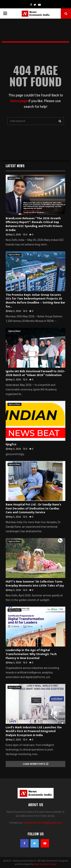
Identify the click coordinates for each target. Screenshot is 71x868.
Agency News (14, 178)
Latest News (15, 166)
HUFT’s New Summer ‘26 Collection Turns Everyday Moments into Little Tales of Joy (35, 584)
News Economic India (45, 864)
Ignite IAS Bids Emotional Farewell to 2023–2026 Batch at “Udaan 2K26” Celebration (35, 373)
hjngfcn (11, 444)
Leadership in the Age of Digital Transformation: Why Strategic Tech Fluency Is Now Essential (31, 654)
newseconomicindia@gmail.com (43, 823)
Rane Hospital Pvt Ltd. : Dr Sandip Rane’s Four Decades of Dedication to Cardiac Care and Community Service (33, 509)
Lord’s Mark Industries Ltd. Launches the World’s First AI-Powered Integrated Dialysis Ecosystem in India (34, 731)
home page (19, 101)
